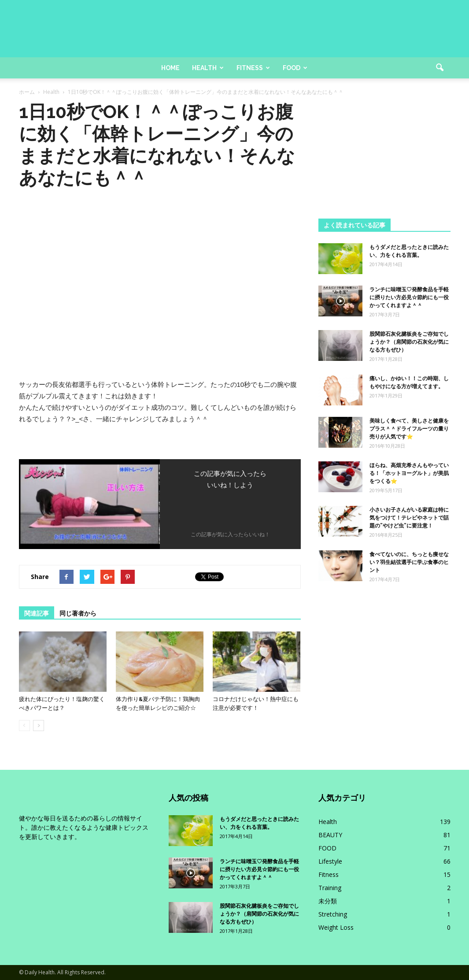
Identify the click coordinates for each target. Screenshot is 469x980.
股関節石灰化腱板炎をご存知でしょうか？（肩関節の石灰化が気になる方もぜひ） (409, 342)
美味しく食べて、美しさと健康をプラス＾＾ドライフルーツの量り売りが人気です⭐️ (409, 429)
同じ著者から (78, 613)
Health (208, 68)
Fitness (253, 68)
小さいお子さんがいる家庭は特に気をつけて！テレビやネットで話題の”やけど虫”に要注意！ (409, 518)
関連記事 (37, 613)
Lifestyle (330, 861)
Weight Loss (336, 927)
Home (170, 68)
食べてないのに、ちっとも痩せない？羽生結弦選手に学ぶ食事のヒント (409, 562)
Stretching (333, 914)
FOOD (327, 848)
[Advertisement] (384, 156)
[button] (440, 68)
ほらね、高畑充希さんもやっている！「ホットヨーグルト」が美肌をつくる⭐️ (409, 473)
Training (330, 888)
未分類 (328, 901)
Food (295, 68)
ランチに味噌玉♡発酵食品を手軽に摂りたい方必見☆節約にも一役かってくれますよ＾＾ (409, 297)
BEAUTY (330, 835)
